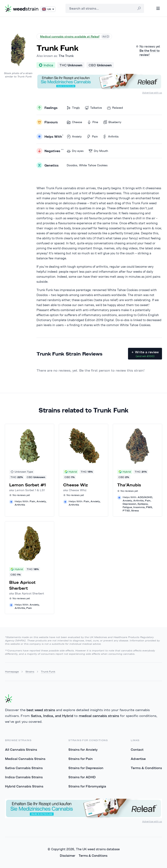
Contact (137, 749)
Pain (92, 137)
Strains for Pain (81, 759)
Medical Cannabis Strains (25, 759)
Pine (93, 122)
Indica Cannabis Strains (24, 777)
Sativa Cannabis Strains (24, 768)
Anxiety (74, 137)
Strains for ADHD (82, 777)
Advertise (138, 759)
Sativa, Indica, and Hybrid (52, 716)
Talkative (93, 108)
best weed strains (41, 710)
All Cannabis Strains (21, 749)
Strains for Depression (86, 768)
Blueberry (112, 122)
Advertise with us (152, 93)
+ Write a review (145, 354)
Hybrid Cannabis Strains (24, 786)
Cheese (74, 122)
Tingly (73, 108)
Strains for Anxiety (83, 749)
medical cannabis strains (99, 716)
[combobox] (105, 8)
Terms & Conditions (146, 768)
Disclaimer (68, 856)
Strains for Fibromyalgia (87, 786)
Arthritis (111, 137)
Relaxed (115, 108)
